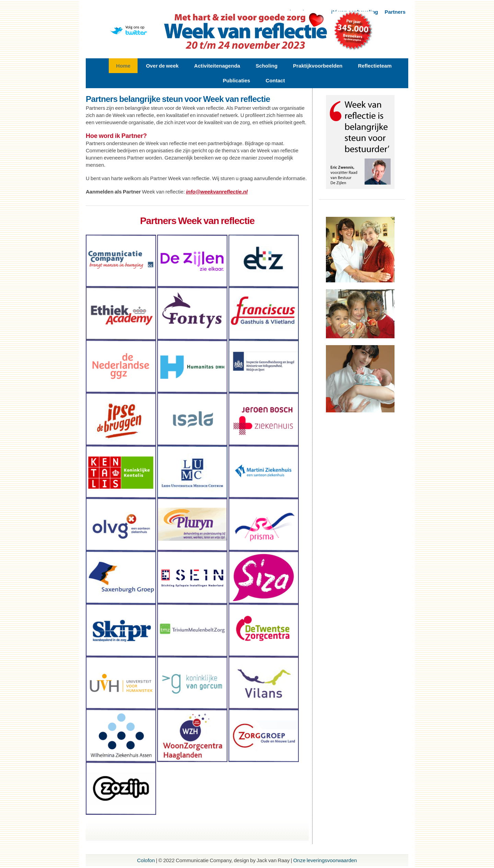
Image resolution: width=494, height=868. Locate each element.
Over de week (162, 66)
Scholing (267, 66)
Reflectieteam (375, 66)
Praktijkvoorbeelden (318, 66)
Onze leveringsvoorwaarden (325, 860)
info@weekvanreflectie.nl (217, 192)
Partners (395, 12)
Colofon (146, 860)
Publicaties (236, 80)
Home (123, 66)
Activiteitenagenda (217, 66)
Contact (275, 80)
